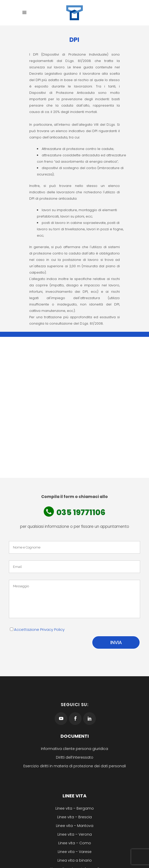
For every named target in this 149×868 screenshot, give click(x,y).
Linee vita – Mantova (75, 826)
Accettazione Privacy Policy (39, 629)
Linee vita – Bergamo (75, 808)
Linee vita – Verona (75, 834)
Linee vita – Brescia (74, 817)
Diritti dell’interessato (75, 757)
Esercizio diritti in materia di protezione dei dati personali (75, 766)
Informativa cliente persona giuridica (74, 749)
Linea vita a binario (75, 860)
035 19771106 (81, 513)
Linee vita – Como (75, 843)
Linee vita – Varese (75, 852)
